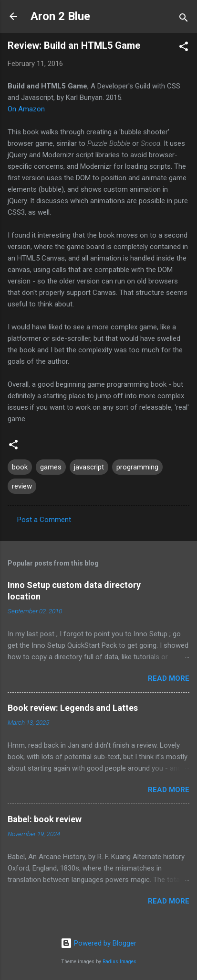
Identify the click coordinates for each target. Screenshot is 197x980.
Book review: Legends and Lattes (73, 708)
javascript (89, 467)
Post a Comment (44, 520)
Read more (169, 678)
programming (137, 467)
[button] (184, 48)
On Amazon (26, 109)
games (51, 467)
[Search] (184, 19)
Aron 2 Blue (60, 16)
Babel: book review (45, 819)
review (22, 486)
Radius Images (119, 962)
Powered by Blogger (98, 943)
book (20, 467)
